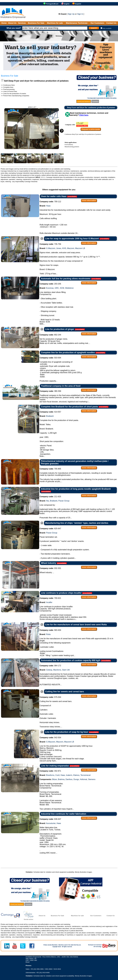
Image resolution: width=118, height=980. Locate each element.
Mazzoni (71, 248)
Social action (29, 919)
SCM (62, 288)
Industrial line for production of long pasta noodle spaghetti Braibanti (76, 489)
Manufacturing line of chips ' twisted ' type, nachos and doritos (77, 523)
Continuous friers (9, 85)
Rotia (48, 634)
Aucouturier (51, 823)
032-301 (50, 568)
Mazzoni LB (80, 248)
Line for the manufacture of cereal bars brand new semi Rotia (76, 625)
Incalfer (49, 602)
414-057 (50, 412)
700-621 (50, 598)
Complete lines (8, 87)
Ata (48, 501)
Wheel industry (49, 563)
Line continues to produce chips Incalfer (61, 593)
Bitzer (55, 779)
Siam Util (66, 670)
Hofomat (84, 779)
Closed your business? (84, 101)
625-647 (50, 529)
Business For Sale (36, 23)
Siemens (92, 779)
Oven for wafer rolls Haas (54, 196)
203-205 (50, 284)
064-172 (50, 666)
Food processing (9, 89)
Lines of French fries (10, 91)
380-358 (50, 391)
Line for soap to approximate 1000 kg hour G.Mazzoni (72, 239)
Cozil (57, 775)
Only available (107, 28)
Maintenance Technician (77, 23)
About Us (12, 23)
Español (78, 4)
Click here (84, 115)
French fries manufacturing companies (16, 96)
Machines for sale (55, 23)
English (67, 4)
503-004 (50, 358)
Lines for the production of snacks (15, 94)
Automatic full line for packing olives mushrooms (66, 279)
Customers (95, 101)
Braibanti (50, 416)
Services (22, 23)
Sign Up (71, 14)
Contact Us (111, 23)
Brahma (61, 779)
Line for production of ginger (60, 329)
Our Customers (97, 23)
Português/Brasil (52, 4)
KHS (64, 248)
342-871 (50, 771)
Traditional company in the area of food (61, 386)
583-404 (50, 630)
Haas (48, 206)
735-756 (50, 244)
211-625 (50, 497)
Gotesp (49, 670)
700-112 (50, 202)
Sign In (80, 14)
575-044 (50, 697)
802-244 (50, 335)
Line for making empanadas (55, 766)
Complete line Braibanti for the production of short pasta (69, 407)
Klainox (76, 775)
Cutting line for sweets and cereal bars (65, 692)
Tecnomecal (85, 775)
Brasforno (50, 775)
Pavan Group (64, 501)
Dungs (76, 779)
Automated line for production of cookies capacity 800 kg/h (71, 660)
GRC (57, 288)
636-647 (50, 819)
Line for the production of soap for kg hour (67, 732)
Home (4, 23)
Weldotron (69, 288)
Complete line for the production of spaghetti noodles (68, 353)
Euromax (50, 288)
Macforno (57, 670)
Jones (59, 248)
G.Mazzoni (51, 248)
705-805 (50, 469)
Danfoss (69, 779)
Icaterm (69, 775)
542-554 (50, 738)
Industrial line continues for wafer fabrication (64, 814)
